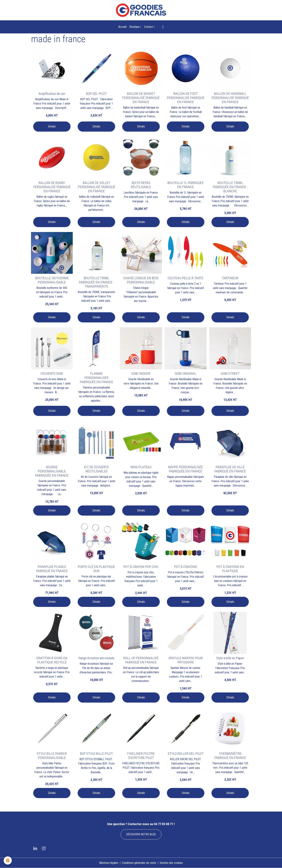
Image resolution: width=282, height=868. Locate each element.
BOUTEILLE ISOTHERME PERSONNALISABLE (52, 280)
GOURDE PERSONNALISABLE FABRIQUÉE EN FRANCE (52, 471)
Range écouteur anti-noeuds (96, 658)
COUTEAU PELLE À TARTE (186, 278)
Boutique (135, 27)
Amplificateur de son (52, 94)
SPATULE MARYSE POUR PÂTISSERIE (186, 660)
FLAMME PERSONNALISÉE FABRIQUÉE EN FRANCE (96, 378)
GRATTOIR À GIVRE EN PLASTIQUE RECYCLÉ (52, 660)
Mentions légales (109, 863)
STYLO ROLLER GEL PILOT (186, 754)
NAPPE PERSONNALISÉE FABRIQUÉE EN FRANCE (186, 469)
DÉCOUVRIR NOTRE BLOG (141, 834)
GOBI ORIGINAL (186, 374)
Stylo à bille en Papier (230, 658)
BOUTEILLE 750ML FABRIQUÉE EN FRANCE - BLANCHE (230, 187)
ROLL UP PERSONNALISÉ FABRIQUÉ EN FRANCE (141, 660)
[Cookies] (8, 860)
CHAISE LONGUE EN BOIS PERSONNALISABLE (141, 280)
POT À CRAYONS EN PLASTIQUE (230, 569)
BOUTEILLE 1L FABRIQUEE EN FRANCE (186, 185)
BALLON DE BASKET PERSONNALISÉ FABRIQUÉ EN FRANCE (141, 98)
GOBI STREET (230, 374)
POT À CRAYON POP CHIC (141, 567)
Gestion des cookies (171, 863)
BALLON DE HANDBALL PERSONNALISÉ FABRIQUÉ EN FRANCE (230, 98)
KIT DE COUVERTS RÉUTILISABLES (96, 469)
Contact (149, 27)
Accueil (122, 27)
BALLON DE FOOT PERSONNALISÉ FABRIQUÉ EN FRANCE (186, 98)
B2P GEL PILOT (96, 94)
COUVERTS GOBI (52, 374)
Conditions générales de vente (139, 863)
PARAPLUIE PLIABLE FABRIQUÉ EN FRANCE (52, 569)
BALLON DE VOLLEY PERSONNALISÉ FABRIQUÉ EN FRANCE (96, 187)
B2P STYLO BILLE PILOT (96, 754)
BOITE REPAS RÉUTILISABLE (141, 185)
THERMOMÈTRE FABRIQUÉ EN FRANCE (230, 756)
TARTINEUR (230, 278)
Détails (52, 126)
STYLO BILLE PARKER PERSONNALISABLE (52, 756)
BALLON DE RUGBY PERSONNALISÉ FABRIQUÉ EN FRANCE (52, 187)
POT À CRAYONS (186, 567)
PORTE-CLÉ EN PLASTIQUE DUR (96, 569)
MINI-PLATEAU (141, 467)
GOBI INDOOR (141, 374)
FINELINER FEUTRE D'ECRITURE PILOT (141, 756)
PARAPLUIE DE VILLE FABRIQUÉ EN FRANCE (230, 469)
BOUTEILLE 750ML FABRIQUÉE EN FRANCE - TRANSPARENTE (96, 282)
